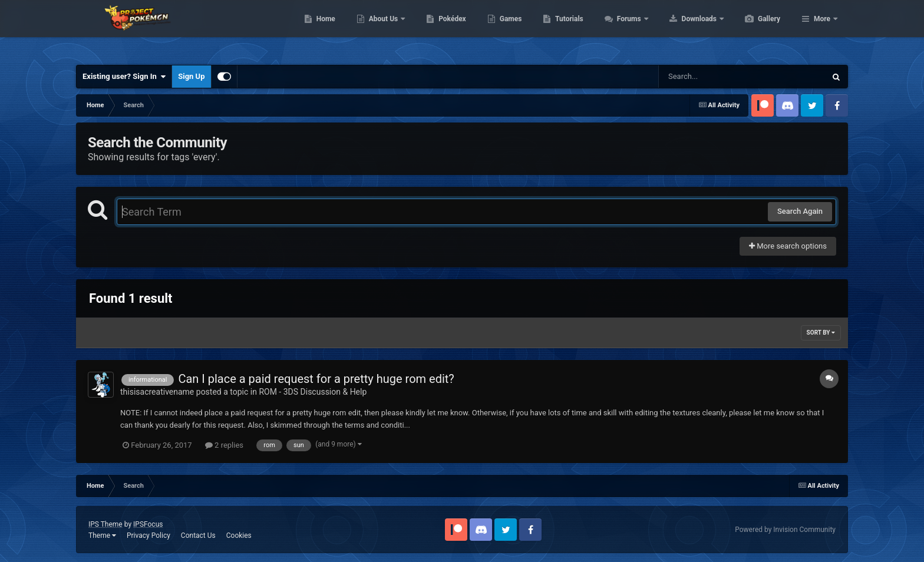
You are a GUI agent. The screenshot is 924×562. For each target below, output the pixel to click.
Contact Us (198, 535)
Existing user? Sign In (124, 77)
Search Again (800, 211)
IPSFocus (148, 524)
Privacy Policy (148, 535)
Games (567, 29)
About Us (440, 29)
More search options (788, 246)
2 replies (224, 445)
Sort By (821, 333)
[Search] (712, 77)
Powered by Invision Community (785, 530)
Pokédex (508, 29)
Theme (102, 535)
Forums (686, 29)
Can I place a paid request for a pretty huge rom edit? (316, 379)
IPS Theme (105, 524)
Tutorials (625, 29)
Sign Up (191, 76)
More (822, 29)
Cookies (239, 535)
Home (382, 29)
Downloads (756, 29)
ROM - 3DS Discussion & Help (313, 392)
